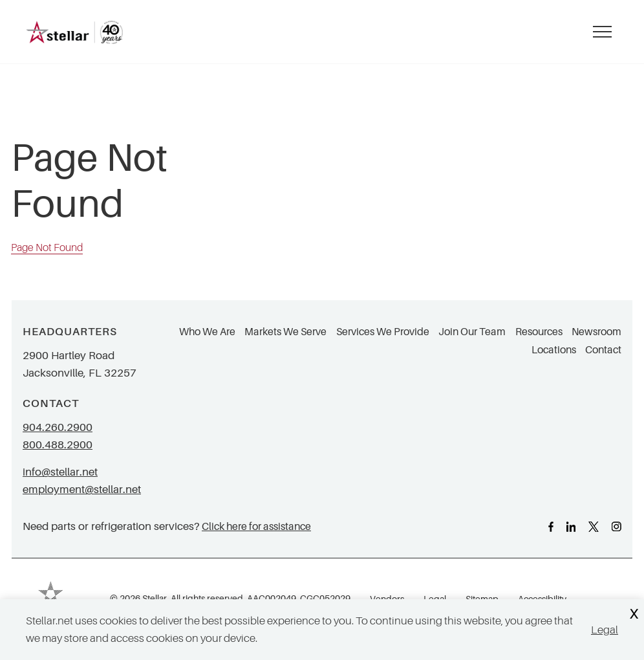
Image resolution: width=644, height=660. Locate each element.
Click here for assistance (256, 526)
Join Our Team (472, 332)
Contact (603, 350)
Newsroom (596, 332)
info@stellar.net (60, 472)
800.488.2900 (58, 445)
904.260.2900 (58, 427)
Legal (605, 630)
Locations (554, 350)
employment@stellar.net (82, 489)
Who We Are (207, 332)
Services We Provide (383, 332)
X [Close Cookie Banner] (634, 614)
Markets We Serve (285, 332)
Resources (539, 332)
